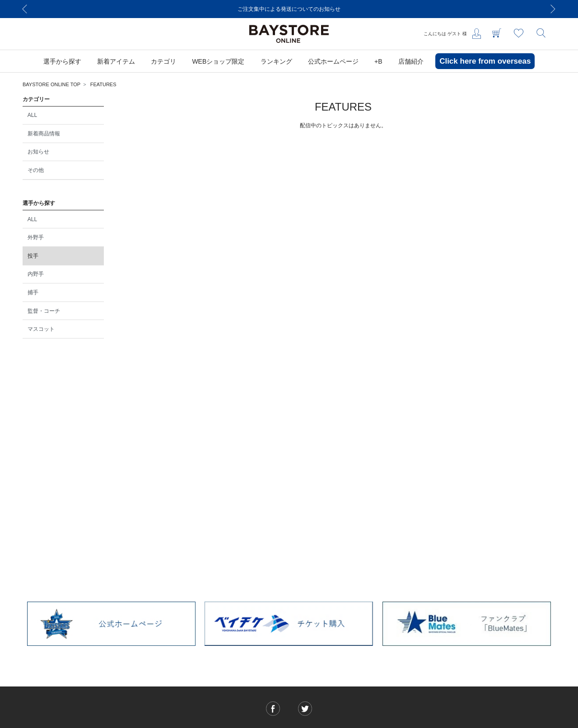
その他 (36, 170)
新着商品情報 (44, 134)
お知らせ (38, 152)
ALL (32, 115)
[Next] (553, 9)
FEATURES (103, 84)
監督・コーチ (44, 311)
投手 (33, 256)
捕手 (33, 292)
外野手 (36, 237)
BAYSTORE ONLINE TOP (51, 84)
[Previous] (25, 9)
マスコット (41, 329)
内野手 (36, 274)
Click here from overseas (485, 61)
